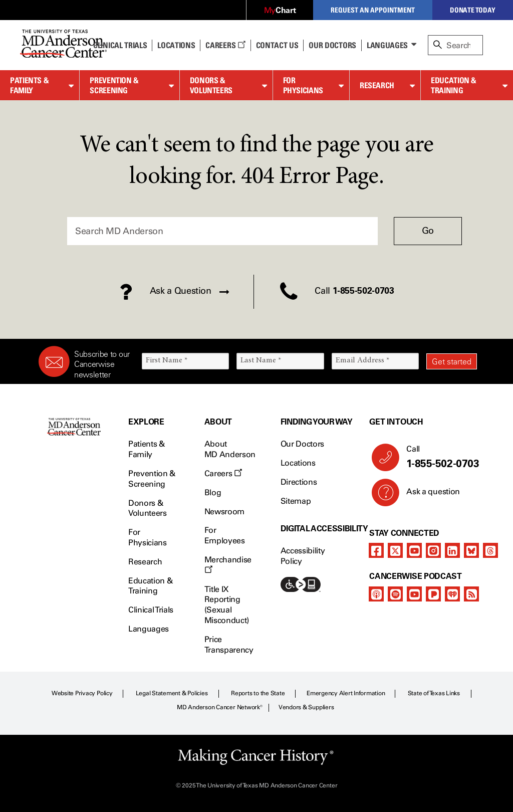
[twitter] (395, 550)
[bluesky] (471, 550)
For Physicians (303, 85)
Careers (225, 45)
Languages (387, 45)
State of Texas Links (434, 693)
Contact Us (277, 45)
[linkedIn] (452, 550)
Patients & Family (29, 85)
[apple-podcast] (376, 594)
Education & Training (454, 85)
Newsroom (224, 512)
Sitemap (296, 501)
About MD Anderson (230, 449)
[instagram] (433, 550)
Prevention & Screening (114, 85)
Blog (213, 492)
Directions (299, 482)
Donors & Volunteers (211, 85)
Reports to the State (258, 693)
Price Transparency (229, 645)
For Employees (225, 535)
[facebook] (376, 550)
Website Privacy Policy (82, 693)
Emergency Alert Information (346, 693)
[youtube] (414, 550)
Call (438, 457)
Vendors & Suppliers (306, 707)
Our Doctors (332, 45)
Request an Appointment (373, 10)
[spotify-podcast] (395, 594)
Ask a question (427, 495)
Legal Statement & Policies (172, 693)
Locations (298, 463)
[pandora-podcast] (433, 594)
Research (377, 85)
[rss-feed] (471, 594)
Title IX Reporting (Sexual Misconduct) (227, 605)
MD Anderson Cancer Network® (220, 707)
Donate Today (473, 10)
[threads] (490, 550)
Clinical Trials (120, 45)
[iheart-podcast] (452, 594)
